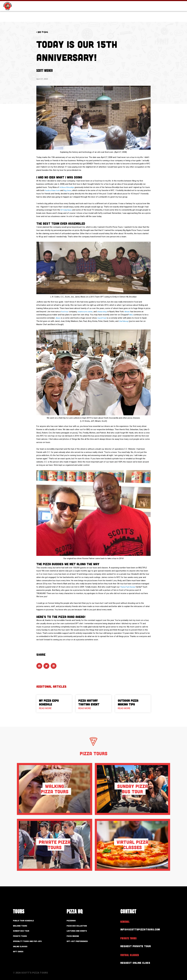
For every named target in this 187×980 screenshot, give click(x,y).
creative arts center (87, 312)
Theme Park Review (128, 587)
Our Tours (112, 14)
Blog (159, 3)
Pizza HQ (136, 14)
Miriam (131, 312)
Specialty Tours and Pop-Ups (36, 943)
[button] (39, 666)
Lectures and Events (83, 932)
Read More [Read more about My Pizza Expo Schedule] (45, 708)
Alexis (58, 318)
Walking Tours (24, 926)
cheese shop (105, 312)
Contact (175, 14)
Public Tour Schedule (30, 921)
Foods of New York (58, 190)
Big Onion (75, 190)
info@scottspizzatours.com (144, 929)
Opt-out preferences (84, 943)
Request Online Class (138, 963)
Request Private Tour (138, 946)
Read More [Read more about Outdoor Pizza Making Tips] (124, 708)
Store (170, 3)
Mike (131, 315)
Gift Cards (145, 3)
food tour (65, 312)
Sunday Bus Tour (26, 932)
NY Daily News (67, 210)
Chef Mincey (124, 321)
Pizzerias (74, 921)
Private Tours (24, 938)
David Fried (103, 318)
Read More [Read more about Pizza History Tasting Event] (85, 708)
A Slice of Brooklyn (68, 187)
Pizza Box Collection (83, 926)
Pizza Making (76, 938)
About (155, 14)
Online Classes (25, 949)
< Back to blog (45, 32)
